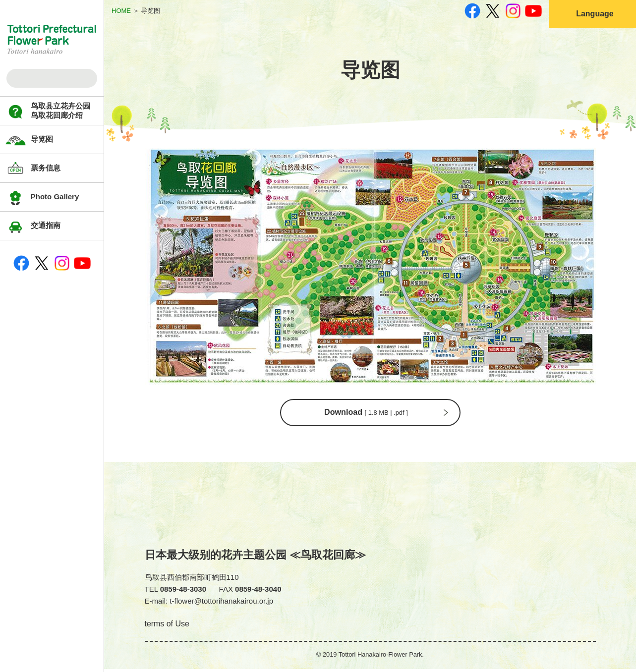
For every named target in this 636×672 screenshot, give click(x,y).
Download (365, 414)
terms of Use (167, 627)
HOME (121, 11)
